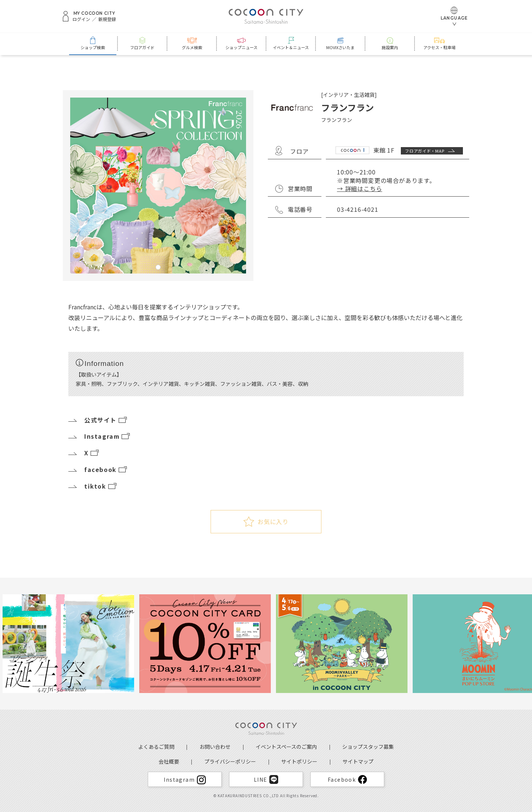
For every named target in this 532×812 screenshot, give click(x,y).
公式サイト (98, 420)
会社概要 (169, 761)
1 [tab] (158, 267)
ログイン (81, 19)
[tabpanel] (158, 186)
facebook (98, 469)
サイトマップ (358, 761)
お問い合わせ (215, 747)
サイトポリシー (299, 761)
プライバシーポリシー (230, 761)
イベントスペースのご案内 (286, 747)
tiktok (93, 486)
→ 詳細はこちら (359, 188)
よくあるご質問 (156, 747)
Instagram (100, 436)
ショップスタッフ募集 (368, 747)
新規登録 (107, 19)
